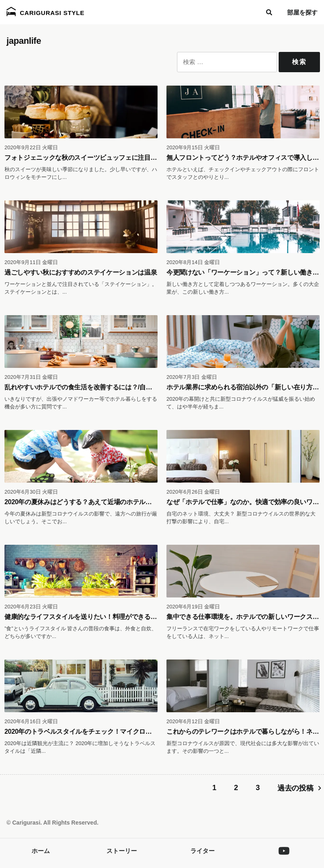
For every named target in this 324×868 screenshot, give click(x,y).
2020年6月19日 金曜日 (193, 607)
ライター (202, 851)
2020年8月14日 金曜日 (193, 262)
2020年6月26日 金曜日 (193, 492)
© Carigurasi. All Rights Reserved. (52, 823)
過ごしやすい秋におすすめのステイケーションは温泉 (81, 272)
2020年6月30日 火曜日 (31, 492)
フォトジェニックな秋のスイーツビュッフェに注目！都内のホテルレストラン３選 (122, 158)
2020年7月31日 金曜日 (31, 377)
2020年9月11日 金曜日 (31, 262)
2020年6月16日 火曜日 (31, 721)
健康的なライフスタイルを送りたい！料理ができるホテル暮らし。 (100, 617)
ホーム (41, 851)
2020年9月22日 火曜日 (31, 147)
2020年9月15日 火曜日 (193, 147)
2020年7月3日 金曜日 (192, 377)
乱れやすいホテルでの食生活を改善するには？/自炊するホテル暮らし (104, 387)
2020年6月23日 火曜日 (31, 607)
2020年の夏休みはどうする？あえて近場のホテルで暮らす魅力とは (100, 502)
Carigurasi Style (46, 12)
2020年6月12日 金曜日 (193, 721)
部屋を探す (302, 12)
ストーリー (122, 851)
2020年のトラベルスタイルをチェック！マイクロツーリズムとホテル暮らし (113, 732)
